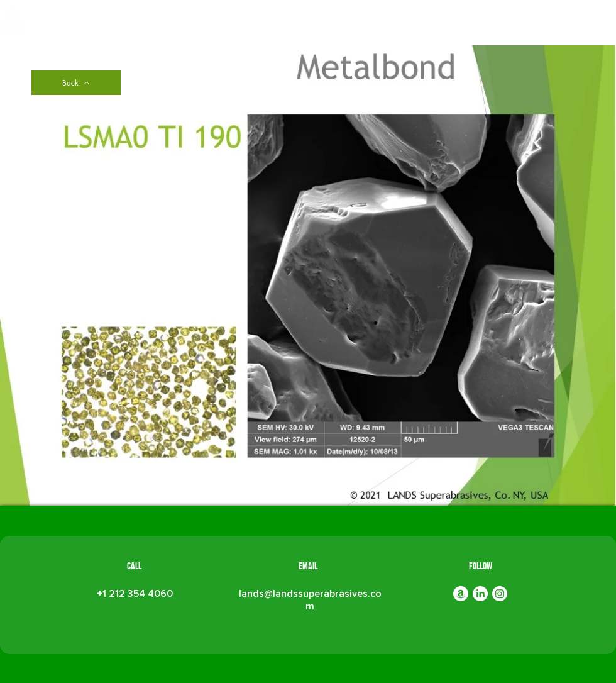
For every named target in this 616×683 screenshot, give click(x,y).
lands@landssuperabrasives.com (310, 600)
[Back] (76, 83)
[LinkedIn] (480, 594)
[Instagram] (500, 594)
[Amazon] (461, 594)
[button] (333, 24)
